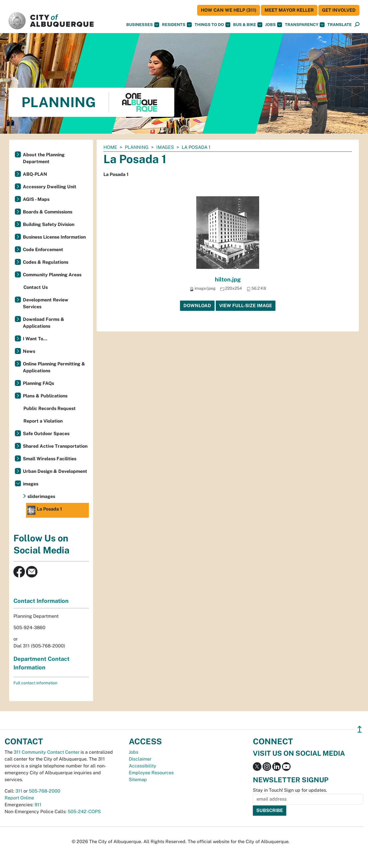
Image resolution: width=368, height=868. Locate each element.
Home (110, 147)
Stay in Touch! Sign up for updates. (290, 790)
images (165, 147)
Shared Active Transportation (55, 446)
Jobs (274, 25)
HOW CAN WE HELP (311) (229, 10)
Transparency (305, 25)
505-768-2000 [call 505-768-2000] (45, 791)
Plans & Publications (45, 396)
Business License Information (54, 237)
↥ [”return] (360, 729)
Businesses (143, 25)
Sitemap (138, 780)
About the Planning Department (44, 158)
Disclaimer (140, 759)
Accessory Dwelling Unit (50, 187)
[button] (340, 25)
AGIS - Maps (36, 199)
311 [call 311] (19, 791)
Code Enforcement (43, 250)
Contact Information (41, 601)
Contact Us (36, 287)
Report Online (19, 798)
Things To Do (212, 25)
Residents (177, 25)
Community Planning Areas (52, 275)
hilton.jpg (228, 279)
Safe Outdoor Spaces (46, 434)
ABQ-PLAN (35, 174)
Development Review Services (46, 303)
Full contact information (35, 683)
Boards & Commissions (48, 212)
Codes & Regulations (46, 262)
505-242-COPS (84, 812)
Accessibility (143, 766)
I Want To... (35, 339)
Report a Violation (43, 421)
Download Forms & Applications (44, 323)
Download (197, 306)
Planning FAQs (38, 383)
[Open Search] (357, 25)
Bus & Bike (248, 25)
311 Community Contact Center (47, 752)
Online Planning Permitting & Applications (54, 367)
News (29, 351)
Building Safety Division (49, 224)
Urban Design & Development (55, 471)
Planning (137, 147)
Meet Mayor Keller (289, 10)
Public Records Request (50, 408)
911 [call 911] (38, 805)
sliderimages (41, 496)
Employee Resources (151, 773)
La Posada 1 (45, 510)
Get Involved (339, 10)
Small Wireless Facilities (50, 459)
